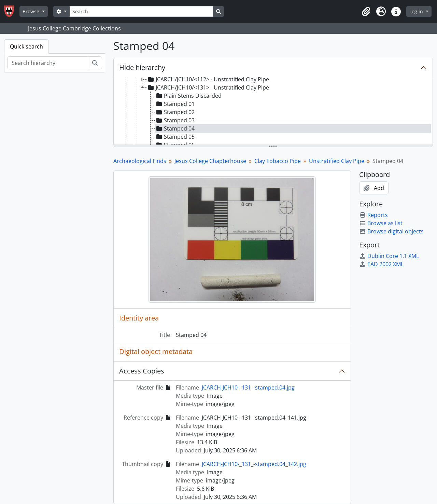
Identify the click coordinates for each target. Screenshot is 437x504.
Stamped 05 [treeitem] (175, 137)
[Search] (141, 11)
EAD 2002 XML (381, 264)
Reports (373, 215)
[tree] (273, 111)
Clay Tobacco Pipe (278, 161)
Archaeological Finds (140, 161)
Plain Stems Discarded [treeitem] (188, 96)
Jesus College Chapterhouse (210, 161)
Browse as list (381, 223)
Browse (32, 11)
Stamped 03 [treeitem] (175, 120)
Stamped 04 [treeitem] (175, 128)
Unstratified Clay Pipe (337, 161)
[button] (366, 12)
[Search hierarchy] (48, 63)
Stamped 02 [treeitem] (175, 112)
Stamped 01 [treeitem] (175, 104)
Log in (417, 11)
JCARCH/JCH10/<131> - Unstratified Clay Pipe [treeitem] (208, 87)
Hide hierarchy (142, 67)
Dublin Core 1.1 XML (389, 256)
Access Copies (142, 371)
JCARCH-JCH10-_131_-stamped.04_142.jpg (254, 464)
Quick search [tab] (26, 46)
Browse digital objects (391, 231)
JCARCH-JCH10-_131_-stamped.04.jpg (248, 387)
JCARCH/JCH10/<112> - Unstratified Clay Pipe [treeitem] (208, 79)
